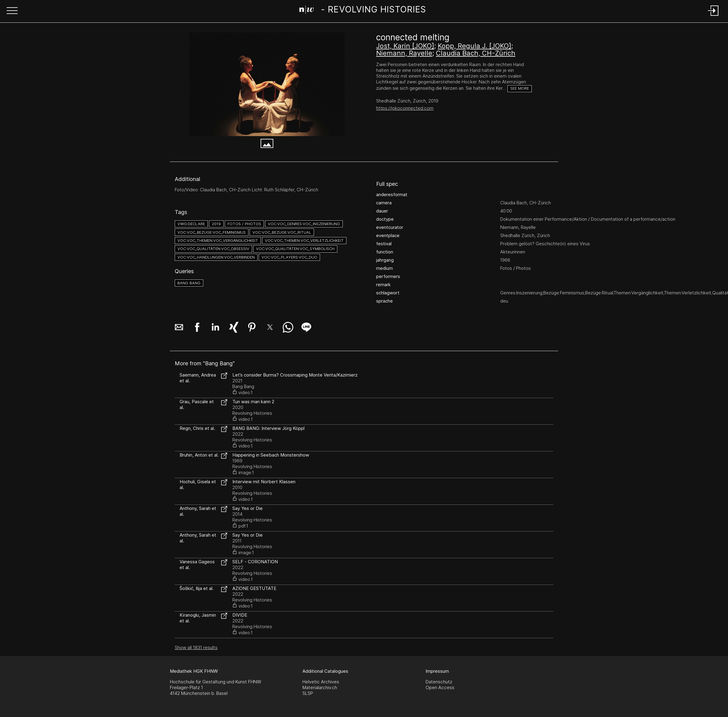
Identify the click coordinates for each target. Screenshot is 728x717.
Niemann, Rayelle (404, 53)
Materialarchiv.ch (320, 687)
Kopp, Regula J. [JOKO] (474, 46)
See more (520, 88)
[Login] (713, 16)
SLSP (308, 693)
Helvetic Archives (321, 682)
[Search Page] (363, 11)
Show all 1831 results (196, 647)
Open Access (440, 687)
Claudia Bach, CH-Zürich (476, 53)
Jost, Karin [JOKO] (405, 46)
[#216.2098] (267, 84)
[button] (12, 11)
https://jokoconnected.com (405, 108)
